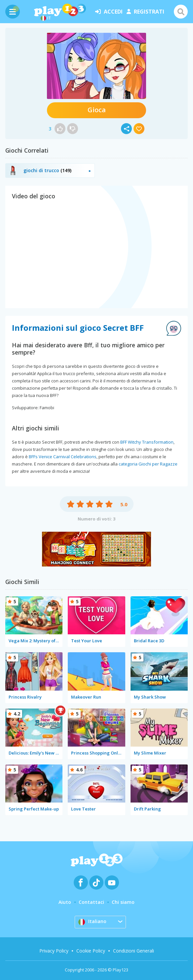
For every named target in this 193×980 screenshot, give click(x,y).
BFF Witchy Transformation (147, 442)
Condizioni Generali (134, 951)
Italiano (92, 922)
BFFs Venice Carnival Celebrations (63, 457)
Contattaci (91, 902)
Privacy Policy (54, 951)
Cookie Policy (91, 951)
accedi (109, 12)
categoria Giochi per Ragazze (148, 464)
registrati (145, 12)
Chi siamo (123, 902)
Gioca (97, 110)
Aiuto (65, 902)
